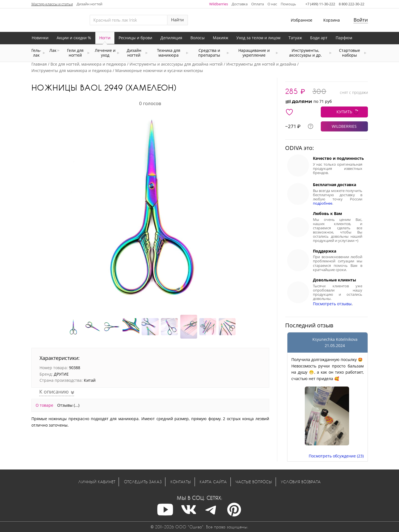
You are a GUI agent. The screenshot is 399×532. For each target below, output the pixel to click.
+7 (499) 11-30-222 (320, 4)
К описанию (55, 392)
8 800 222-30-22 (351, 4)
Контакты (181, 482)
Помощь (288, 4)
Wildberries (219, 4)
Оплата (258, 4)
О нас (272, 4)
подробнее (323, 203)
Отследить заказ (143, 482)
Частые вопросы (254, 482)
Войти (361, 20)
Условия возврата (301, 482)
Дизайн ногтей (89, 4)
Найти (177, 20)
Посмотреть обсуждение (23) (336, 456)
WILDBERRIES (344, 126)
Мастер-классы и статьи (52, 4)
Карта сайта (213, 482)
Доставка (240, 4)
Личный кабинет (97, 482)
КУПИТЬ (344, 112)
